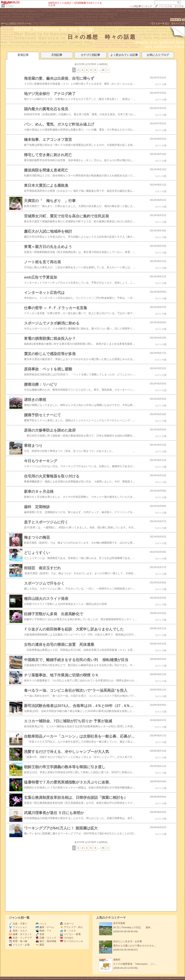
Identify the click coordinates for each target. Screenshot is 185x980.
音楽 (40, 934)
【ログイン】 (178, 24)
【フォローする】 (160, 24)
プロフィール (24, 24)
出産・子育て (18, 924)
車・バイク (68, 931)
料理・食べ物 (18, 941)
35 (103, 70)
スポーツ (67, 924)
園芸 (40, 945)
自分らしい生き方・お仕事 (128, 941)
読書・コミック (46, 938)
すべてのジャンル (72, 941)
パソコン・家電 (70, 934)
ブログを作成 (165, 6)
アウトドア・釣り (72, 927)
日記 (13, 24)
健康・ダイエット (20, 934)
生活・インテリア (20, 938)
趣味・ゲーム (45, 927)
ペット (41, 924)
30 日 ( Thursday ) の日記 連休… (133, 927)
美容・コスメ (18, 931)
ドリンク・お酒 (19, 945)
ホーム (5, 24)
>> (141, 6)
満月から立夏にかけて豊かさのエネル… (135, 946)
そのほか (10, 6)
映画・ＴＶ (44, 931)
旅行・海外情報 (46, 941)
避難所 (117, 960)
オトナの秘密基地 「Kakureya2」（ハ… (135, 964)
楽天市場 (179, 6)
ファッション (18, 927)
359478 (176, 20)
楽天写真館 (119, 923)
